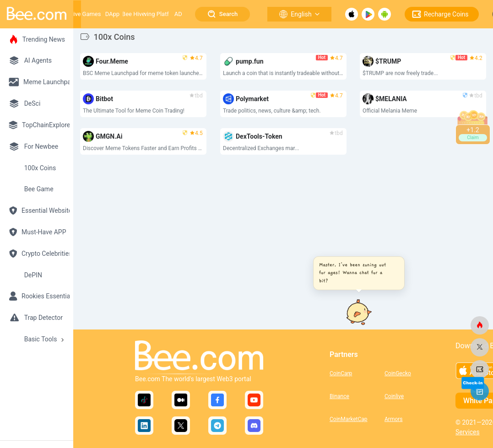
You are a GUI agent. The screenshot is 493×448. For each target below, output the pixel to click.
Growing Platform (157, 14)
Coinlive (394, 396)
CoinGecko (398, 373)
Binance (339, 396)
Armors (394, 419)
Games (92, 14)
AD (178, 14)
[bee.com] (480, 325)
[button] (357, 273)
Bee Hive (133, 14)
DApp (112, 14)
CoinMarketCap (349, 419)
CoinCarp (341, 373)
